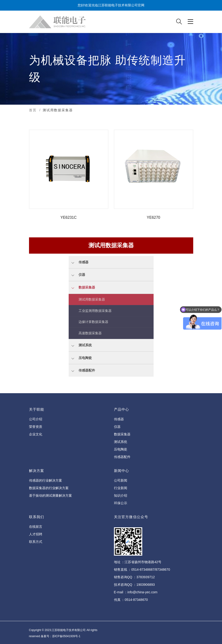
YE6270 (153, 217)
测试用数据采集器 (92, 299)
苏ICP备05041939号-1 (66, 636)
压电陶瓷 (121, 449)
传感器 (119, 419)
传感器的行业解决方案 (46, 480)
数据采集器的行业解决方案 (49, 488)
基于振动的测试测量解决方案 (50, 495)
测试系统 (121, 442)
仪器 (117, 427)
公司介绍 (36, 419)
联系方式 (36, 542)
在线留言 (36, 527)
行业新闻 (121, 488)
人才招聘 (36, 534)
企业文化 (36, 434)
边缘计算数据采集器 (93, 322)
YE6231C (69, 217)
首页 (33, 110)
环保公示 (121, 503)
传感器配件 (122, 457)
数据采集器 (122, 434)
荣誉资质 (36, 427)
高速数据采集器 (90, 333)
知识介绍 (121, 495)
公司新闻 (121, 480)
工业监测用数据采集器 (95, 311)
